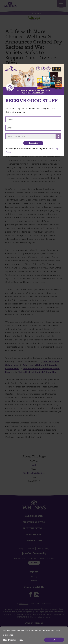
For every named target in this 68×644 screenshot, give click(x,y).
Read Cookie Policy (13, 640)
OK (54, 640)
